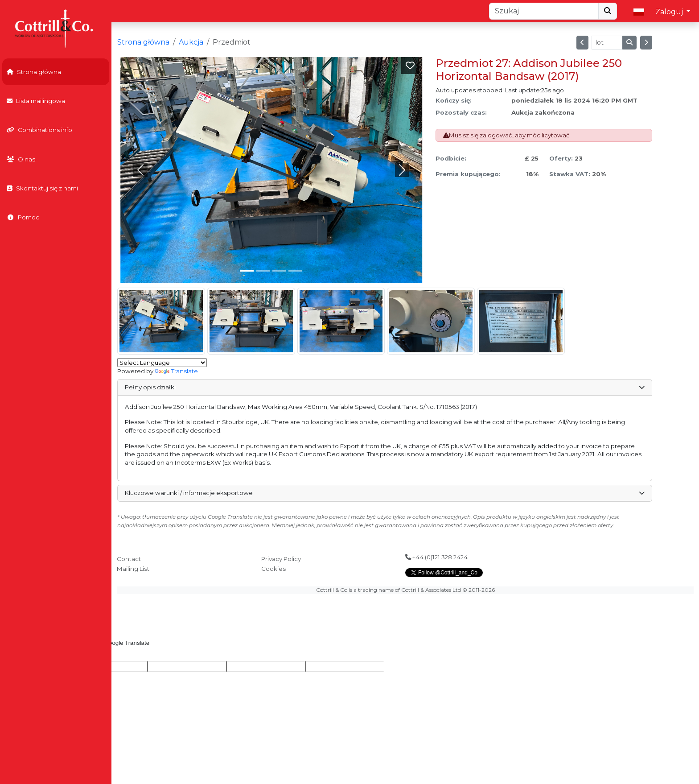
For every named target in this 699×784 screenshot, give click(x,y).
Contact (129, 559)
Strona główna (34, 72)
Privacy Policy (281, 559)
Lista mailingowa (36, 101)
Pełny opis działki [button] (385, 387)
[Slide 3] (295, 271)
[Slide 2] (279, 271)
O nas (21, 159)
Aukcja (191, 42)
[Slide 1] (263, 271)
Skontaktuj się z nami (42, 188)
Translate (176, 371)
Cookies (273, 569)
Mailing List (133, 569)
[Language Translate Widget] (162, 363)
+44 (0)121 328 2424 (436, 557)
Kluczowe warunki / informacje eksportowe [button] (385, 493)
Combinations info (39, 130)
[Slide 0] (247, 271)
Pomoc (23, 217)
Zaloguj (670, 12)
